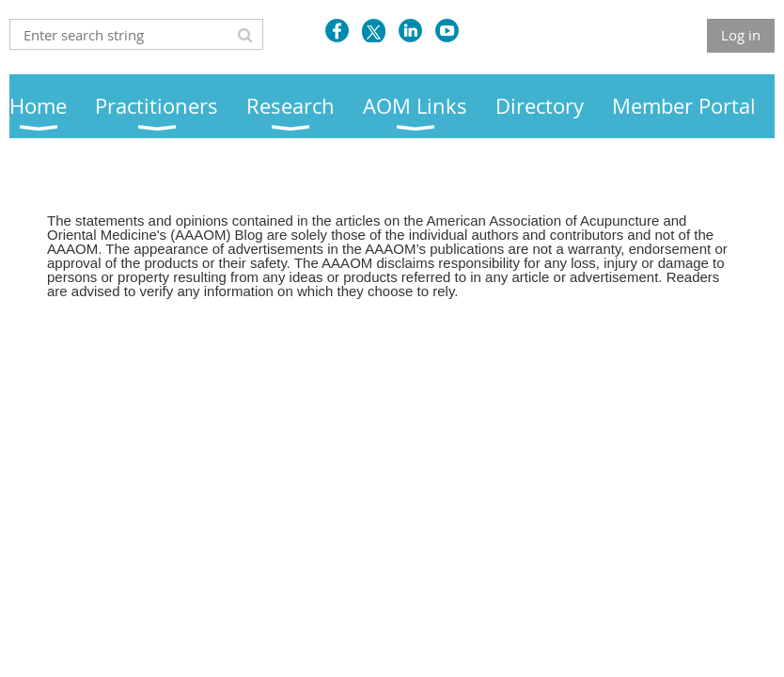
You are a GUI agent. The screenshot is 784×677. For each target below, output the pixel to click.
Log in (741, 35)
